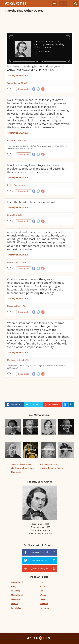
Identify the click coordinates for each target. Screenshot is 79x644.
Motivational (17, 595)
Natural (22, 185)
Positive (15, 604)
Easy (16, 185)
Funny (14, 586)
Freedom (44, 604)
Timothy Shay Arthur (18, 75)
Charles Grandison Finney (22, 468)
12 (13, 154)
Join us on (40, 552)
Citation (48, 533)
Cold (20, 215)
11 (13, 89)
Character (11, 140)
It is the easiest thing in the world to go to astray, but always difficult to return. (34, 68)
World (10, 83)
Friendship (16, 591)
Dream (43, 599)
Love (42, 582)
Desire (10, 185)
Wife (24, 306)
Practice (23, 262)
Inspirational (17, 582)
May (15, 215)
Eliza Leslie (16, 472)
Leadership (16, 599)
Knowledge (16, 608)
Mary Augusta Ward (49, 464)
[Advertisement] (38, 22)
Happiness (44, 608)
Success (43, 586)
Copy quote (24, 89)
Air (17, 262)
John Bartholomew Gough (51, 468)
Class (19, 140)
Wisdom (43, 595)
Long (24, 140)
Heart (10, 215)
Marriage (11, 360)
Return (16, 83)
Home (19, 306)
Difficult (24, 83)
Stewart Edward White (21, 464)
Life (41, 591)
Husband (11, 262)
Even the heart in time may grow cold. (32, 202)
